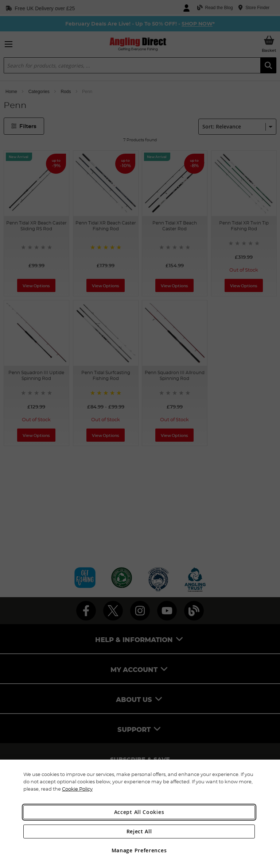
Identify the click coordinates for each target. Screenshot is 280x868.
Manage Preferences (139, 850)
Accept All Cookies (139, 812)
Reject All (139, 831)
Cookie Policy (77, 789)
